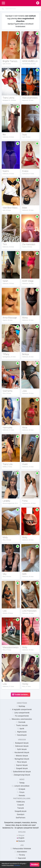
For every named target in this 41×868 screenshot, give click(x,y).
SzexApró (21, 814)
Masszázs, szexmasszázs (21, 719)
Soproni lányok (21, 765)
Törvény (21, 855)
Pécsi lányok (20, 762)
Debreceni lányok (20, 746)
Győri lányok (21, 749)
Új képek (21, 789)
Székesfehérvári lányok (21, 772)
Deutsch (20, 841)
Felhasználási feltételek (21, 849)
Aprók (21, 729)
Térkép (21, 783)
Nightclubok (21, 732)
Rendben (35, 866)
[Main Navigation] (3, 3)
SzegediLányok (20, 811)
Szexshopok (21, 735)
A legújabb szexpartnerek (20, 709)
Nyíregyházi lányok (21, 759)
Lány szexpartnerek (21, 713)
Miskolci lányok (21, 756)
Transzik (21, 808)
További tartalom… (21, 695)
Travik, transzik (20, 725)
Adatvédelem (20, 852)
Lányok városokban (21, 786)
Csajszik (20, 805)
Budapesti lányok (20, 743)
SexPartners (21, 818)
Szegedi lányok (21, 768)
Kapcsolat (20, 858)
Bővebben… (18, 867)
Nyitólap (21, 706)
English (21, 838)
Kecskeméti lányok (20, 752)
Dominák (20, 722)
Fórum (21, 792)
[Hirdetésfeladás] (38, 3)
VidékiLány (20, 802)
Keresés (20, 796)
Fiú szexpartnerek (21, 716)
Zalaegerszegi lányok (21, 775)
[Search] (20, 9)
